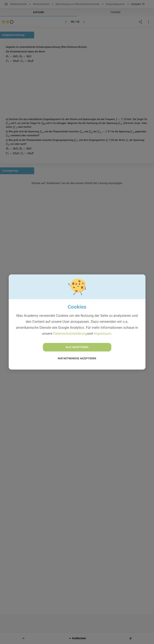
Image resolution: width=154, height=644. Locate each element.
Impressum (102, 334)
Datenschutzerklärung (70, 334)
